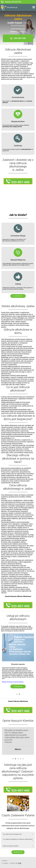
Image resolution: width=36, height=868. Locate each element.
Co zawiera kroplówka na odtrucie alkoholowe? (18, 839)
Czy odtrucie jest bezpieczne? (12, 834)
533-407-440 (18, 296)
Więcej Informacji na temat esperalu (13, 682)
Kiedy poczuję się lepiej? (11, 846)
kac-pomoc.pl (9, 7)
